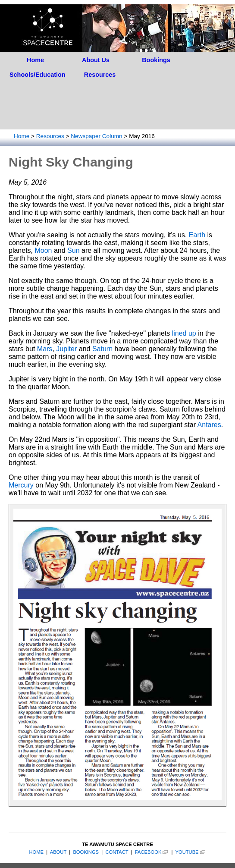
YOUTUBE (187, 852)
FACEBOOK (148, 852)
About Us (96, 60)
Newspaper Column (96, 136)
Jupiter (66, 349)
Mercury (21, 485)
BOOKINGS (86, 852)
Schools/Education (38, 75)
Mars (45, 349)
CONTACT (117, 852)
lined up (184, 333)
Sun (73, 250)
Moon (43, 250)
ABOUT (58, 852)
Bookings (156, 60)
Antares (209, 425)
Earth (197, 235)
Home (35, 60)
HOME (36, 852)
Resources (100, 75)
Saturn (102, 349)
